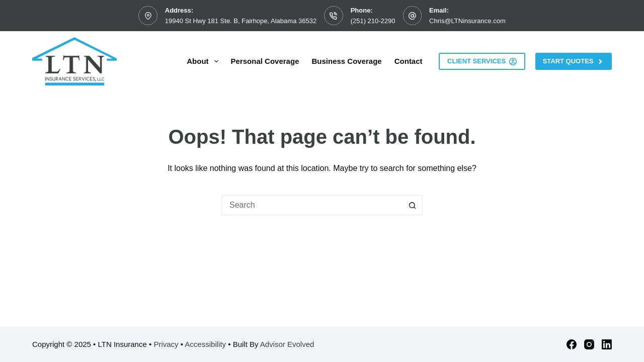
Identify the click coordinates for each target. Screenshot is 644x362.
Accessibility (205, 344)
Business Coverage (346, 61)
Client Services (482, 61)
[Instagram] (589, 344)
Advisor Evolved (287, 344)
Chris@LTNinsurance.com (467, 21)
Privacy (166, 344)
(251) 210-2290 (373, 21)
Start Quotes (574, 61)
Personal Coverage (265, 61)
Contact (409, 61)
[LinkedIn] (607, 344)
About (204, 61)
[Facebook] (572, 344)
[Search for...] (312, 205)
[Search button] (413, 205)
